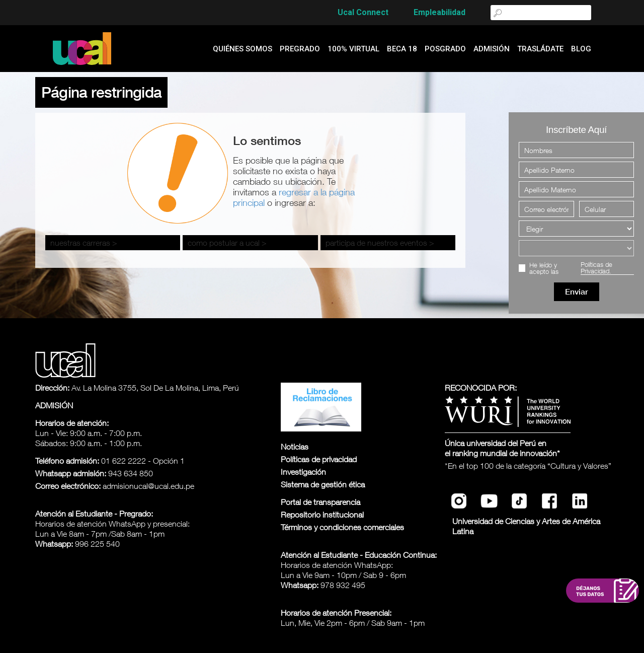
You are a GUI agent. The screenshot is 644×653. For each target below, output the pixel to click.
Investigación (303, 472)
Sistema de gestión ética (323, 484)
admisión (492, 49)
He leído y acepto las (582, 268)
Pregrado (300, 49)
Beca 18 (402, 49)
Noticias (295, 447)
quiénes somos (243, 49)
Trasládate (540, 49)
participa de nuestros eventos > (380, 243)
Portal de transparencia (320, 502)
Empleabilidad (439, 12)
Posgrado (445, 49)
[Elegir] (576, 229)
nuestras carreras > (84, 243)
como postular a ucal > (227, 243)
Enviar (577, 292)
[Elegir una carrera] (576, 248)
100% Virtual (353, 49)
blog (581, 49)
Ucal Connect (363, 12)
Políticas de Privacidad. (596, 268)
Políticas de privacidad (319, 459)
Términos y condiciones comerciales (342, 527)
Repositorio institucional (322, 515)
